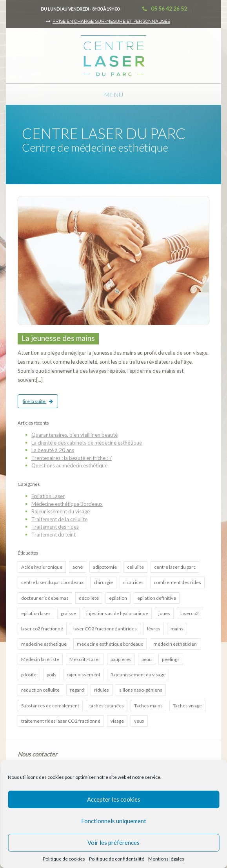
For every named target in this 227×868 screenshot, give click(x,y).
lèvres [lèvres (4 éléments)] (154, 629)
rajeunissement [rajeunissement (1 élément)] (84, 675)
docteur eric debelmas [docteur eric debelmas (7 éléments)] (45, 598)
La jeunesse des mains (58, 338)
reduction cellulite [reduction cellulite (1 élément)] (40, 690)
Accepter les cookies (114, 799)
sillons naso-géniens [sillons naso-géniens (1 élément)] (141, 690)
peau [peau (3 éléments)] (147, 659)
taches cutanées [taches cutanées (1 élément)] (107, 706)
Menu (113, 94)
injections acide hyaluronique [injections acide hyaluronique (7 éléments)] (117, 613)
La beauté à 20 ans (53, 450)
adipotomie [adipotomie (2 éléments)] (105, 567)
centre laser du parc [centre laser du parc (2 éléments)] (175, 567)
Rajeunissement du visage (61, 511)
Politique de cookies (64, 859)
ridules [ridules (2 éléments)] (102, 690)
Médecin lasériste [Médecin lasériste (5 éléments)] (40, 659)
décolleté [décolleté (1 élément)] (89, 598)
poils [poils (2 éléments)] (52, 675)
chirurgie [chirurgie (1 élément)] (103, 582)
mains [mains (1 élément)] (177, 629)
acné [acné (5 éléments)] (78, 567)
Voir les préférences (113, 842)
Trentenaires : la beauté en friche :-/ (72, 458)
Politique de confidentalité (117, 859)
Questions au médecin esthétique (69, 465)
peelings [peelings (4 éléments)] (171, 659)
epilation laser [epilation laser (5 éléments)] (36, 613)
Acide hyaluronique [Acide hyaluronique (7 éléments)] (42, 567)
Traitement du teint (54, 535)
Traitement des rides (55, 527)
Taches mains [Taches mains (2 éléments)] (148, 706)
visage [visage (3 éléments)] (117, 721)
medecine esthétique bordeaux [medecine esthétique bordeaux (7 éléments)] (110, 644)
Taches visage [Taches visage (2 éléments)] (187, 706)
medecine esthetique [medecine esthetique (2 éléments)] (44, 644)
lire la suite (38, 401)
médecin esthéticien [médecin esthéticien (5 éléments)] (175, 644)
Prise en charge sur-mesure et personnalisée (111, 21)
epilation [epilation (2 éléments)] (118, 598)
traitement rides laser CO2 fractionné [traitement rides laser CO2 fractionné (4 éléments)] (61, 721)
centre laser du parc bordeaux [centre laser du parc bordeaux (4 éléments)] (52, 582)
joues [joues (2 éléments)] (164, 613)
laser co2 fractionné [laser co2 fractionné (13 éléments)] (42, 629)
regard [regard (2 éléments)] (77, 690)
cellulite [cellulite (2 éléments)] (135, 567)
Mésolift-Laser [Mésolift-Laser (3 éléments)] (85, 659)
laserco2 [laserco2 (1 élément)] (190, 613)
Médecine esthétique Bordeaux (67, 504)
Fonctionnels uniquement (114, 821)
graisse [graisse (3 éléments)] (68, 613)
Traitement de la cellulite (59, 519)
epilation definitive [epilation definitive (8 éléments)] (157, 598)
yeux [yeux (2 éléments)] (139, 721)
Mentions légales (166, 859)
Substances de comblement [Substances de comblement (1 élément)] (50, 706)
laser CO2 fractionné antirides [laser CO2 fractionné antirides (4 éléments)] (105, 629)
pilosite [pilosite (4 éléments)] (29, 675)
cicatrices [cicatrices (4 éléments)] (133, 582)
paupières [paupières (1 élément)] (121, 659)
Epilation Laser (48, 496)
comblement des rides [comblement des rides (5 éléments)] (177, 582)
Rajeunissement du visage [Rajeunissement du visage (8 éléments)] (138, 675)
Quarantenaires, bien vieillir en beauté (74, 435)
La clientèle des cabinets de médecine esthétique (87, 443)
